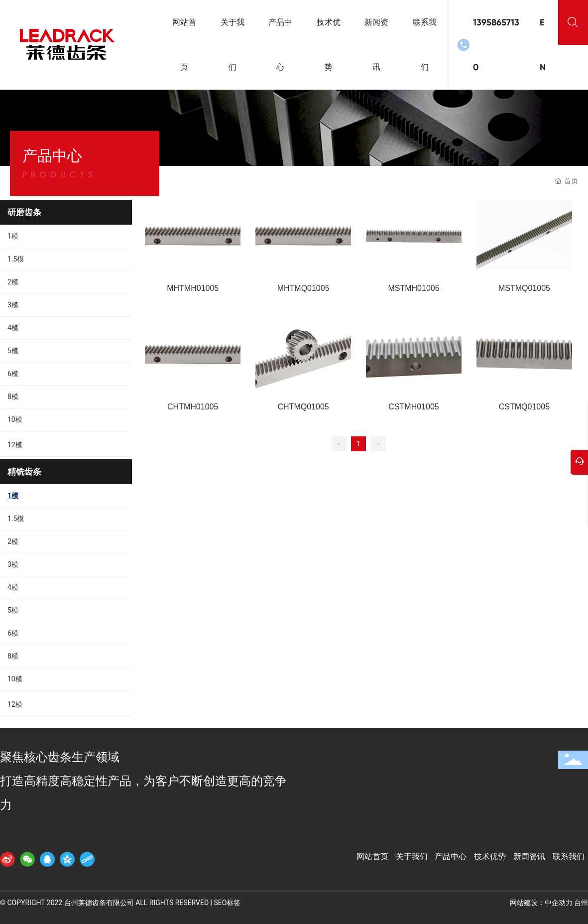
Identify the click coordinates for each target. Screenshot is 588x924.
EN (543, 45)
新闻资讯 (529, 857)
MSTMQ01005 (524, 288)
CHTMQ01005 (303, 407)
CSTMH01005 (413, 407)
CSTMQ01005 (524, 407)
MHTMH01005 (193, 288)
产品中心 (451, 857)
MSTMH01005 (413, 288)
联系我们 (569, 857)
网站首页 (372, 857)
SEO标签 (227, 903)
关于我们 (412, 857)
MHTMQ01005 (303, 288)
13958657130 (496, 45)
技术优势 (490, 857)
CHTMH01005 (193, 407)
